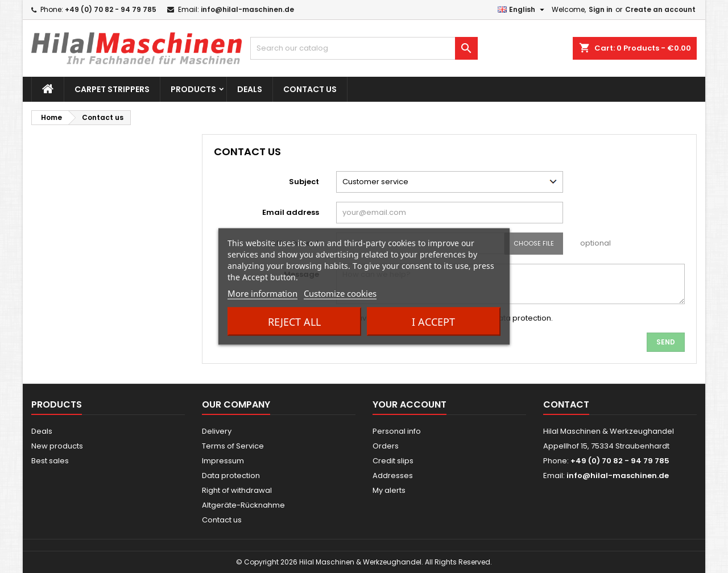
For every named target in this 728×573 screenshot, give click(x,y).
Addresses (393, 476)
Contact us (310, 89)
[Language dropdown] (522, 10)
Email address (291, 212)
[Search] (364, 48)
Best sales (50, 461)
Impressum (223, 461)
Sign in (601, 9)
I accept (433, 322)
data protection (522, 318)
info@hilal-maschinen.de (247, 9)
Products (193, 89)
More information (262, 293)
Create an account (660, 9)
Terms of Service (233, 446)
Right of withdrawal (237, 490)
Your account (409, 404)
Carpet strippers (112, 89)
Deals (250, 89)
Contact (566, 404)
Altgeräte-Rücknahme (243, 505)
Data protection (231, 476)
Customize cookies (340, 293)
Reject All (294, 322)
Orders (386, 446)
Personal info (397, 431)
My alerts (389, 490)
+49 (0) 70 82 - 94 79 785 (111, 9)
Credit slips (393, 461)
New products (57, 446)
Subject (304, 182)
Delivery (217, 431)
